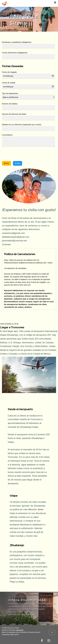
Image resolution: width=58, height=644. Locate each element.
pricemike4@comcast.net (14, 241)
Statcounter (20, 630)
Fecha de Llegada (9, 72)
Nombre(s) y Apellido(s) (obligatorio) (17, 42)
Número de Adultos (10, 104)
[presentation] (21, 154)
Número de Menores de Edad (14, 114)
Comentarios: (7, 135)
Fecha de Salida (9, 83)
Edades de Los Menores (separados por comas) (22, 125)
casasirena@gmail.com (13, 233)
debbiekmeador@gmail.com (16, 237)
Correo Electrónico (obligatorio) (15, 53)
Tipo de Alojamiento (10, 93)
